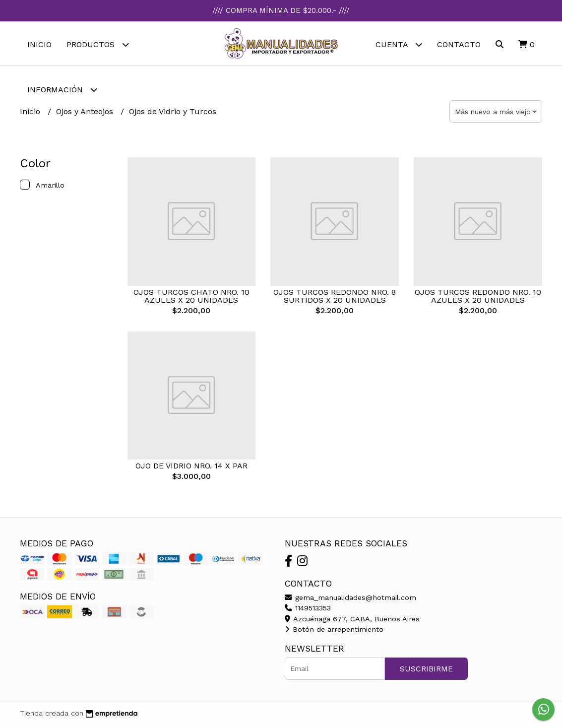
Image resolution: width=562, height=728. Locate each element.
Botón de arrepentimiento (334, 631)
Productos (98, 44)
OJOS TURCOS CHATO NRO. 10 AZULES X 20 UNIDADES (191, 297)
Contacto (459, 44)
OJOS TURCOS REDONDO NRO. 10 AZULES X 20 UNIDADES (478, 297)
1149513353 (308, 609)
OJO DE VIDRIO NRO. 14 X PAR (191, 467)
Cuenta (399, 44)
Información (62, 90)
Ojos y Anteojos (86, 112)
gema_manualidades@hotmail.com (350, 598)
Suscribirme (426, 670)
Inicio (39, 44)
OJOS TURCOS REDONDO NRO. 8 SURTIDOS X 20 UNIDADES (335, 297)
